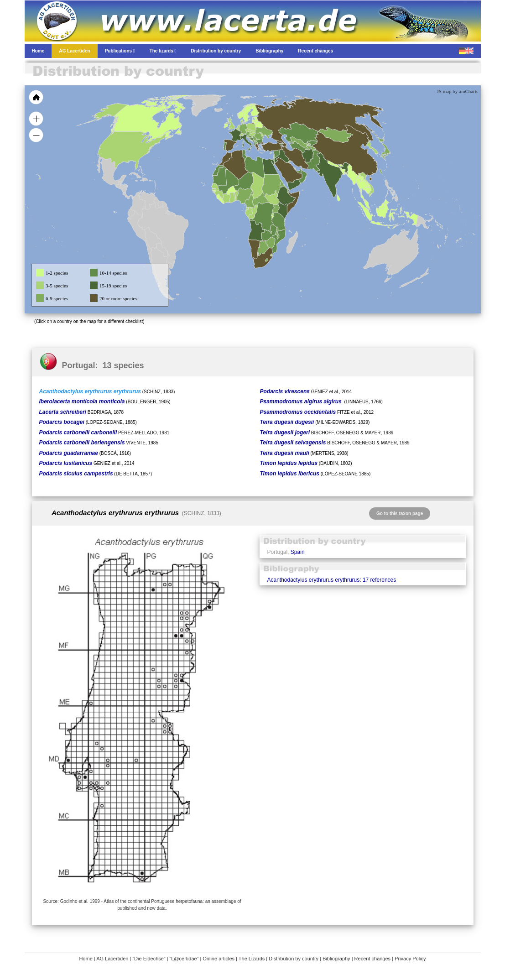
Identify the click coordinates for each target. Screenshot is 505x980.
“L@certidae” (184, 959)
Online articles (219, 959)
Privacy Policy (410, 959)
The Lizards (252, 959)
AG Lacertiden (112, 959)
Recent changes (373, 959)
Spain (298, 552)
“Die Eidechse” (149, 959)
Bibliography (336, 959)
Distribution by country (294, 959)
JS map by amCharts (458, 91)
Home (86, 959)
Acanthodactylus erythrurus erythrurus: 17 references (331, 580)
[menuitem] (299, 171)
